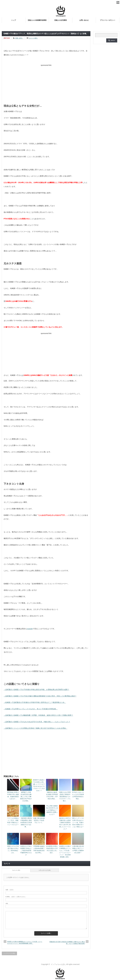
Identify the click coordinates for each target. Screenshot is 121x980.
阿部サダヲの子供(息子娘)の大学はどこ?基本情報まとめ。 (13, 849)
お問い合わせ (84, 20)
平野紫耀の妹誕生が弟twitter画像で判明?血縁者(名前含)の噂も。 (39, 849)
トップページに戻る (9, 953)
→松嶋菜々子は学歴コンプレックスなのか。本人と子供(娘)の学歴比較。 (31, 709)
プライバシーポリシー (108, 20)
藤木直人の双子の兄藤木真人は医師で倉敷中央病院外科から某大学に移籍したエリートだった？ (65, 824)
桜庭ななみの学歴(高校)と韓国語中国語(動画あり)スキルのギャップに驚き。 (65, 797)
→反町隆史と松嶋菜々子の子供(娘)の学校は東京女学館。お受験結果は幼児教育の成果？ (36, 690)
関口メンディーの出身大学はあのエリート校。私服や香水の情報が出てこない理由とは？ (78, 823)
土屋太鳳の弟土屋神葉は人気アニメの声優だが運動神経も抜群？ (78, 849)
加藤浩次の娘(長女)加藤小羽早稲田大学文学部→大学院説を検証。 (52, 796)
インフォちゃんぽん (58, 964)
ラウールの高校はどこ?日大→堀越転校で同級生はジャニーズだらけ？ (13, 821)
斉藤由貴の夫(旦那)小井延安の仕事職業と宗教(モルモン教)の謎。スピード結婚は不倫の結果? (67, 943)
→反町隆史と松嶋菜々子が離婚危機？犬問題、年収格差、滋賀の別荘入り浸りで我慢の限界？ (38, 715)
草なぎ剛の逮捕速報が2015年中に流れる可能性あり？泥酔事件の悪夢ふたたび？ (52, 810)
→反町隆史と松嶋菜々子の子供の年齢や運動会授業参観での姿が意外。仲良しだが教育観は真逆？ (40, 696)
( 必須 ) (10, 890)
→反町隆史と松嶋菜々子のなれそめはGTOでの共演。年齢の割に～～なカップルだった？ (37, 722)
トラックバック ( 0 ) (45, 870)
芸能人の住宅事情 (60, 20)
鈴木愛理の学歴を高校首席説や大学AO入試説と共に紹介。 (52, 849)
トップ (14, 20)
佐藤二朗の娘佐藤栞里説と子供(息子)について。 (39, 820)
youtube (30, 629)
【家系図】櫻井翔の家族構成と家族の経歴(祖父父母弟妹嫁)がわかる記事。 (26, 823)
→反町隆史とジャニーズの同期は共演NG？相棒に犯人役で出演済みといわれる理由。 (36, 728)
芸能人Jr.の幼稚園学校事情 (37, 20)
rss (118, 2)
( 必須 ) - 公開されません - (16, 897)
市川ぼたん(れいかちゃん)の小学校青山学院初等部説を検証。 (78, 796)
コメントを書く (33, 38)
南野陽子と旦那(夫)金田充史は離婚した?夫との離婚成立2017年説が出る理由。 (26, 797)
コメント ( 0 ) (16, 870)
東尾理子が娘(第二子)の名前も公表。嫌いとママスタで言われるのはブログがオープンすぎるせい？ (39, 785)
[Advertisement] (46, 84)
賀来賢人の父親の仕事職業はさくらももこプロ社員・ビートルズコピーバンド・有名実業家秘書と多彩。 (65, 852)
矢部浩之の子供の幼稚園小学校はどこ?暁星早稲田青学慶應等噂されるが (26, 851)
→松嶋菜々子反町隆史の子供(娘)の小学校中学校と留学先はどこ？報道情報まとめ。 (35, 702)
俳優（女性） (19, 38)
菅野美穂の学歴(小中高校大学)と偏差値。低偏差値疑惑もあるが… (13, 796)
